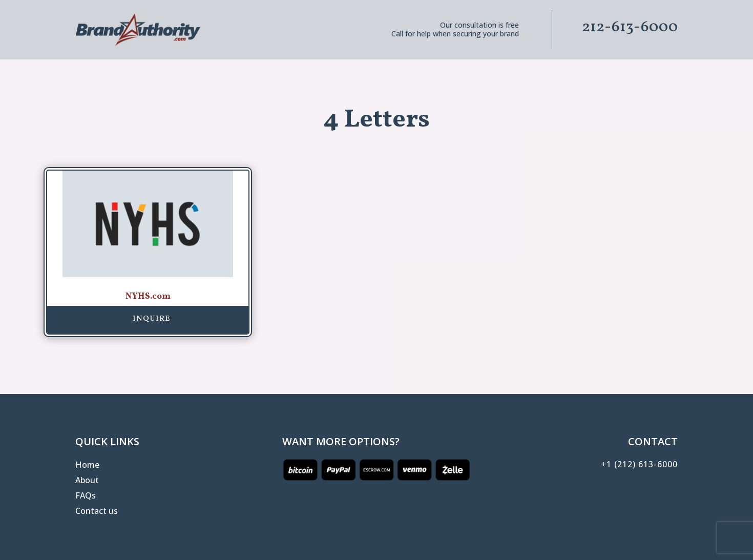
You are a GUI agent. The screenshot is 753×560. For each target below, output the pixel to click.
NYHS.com (148, 296)
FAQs (86, 496)
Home (87, 466)
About (87, 481)
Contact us (97, 512)
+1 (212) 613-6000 (639, 464)
